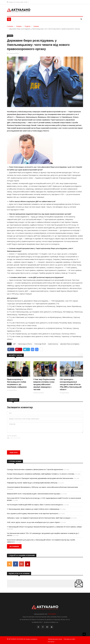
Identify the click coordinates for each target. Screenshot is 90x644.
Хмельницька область (25, 344)
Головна (10, 26)
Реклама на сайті (69, 639)
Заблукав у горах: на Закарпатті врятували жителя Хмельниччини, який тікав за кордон (39, 518)
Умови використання (55, 639)
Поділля (27, 26)
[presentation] (23, 443)
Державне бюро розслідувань (70, 344)
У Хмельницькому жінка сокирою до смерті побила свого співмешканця (33, 509)
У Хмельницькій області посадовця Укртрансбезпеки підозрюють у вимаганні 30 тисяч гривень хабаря (44, 527)
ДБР (14, 344)
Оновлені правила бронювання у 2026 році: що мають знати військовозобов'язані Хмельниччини (42, 487)
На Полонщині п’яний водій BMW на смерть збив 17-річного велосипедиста (35, 505)
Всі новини (14, 546)
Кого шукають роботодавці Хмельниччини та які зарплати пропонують (33, 513)
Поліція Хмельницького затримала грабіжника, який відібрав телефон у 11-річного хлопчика (41, 474)
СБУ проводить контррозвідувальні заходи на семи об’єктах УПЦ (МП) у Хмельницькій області (71, 384)
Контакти (51, 641)
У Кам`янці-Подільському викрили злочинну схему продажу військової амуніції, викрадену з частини (44, 384)
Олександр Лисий (40, 344)
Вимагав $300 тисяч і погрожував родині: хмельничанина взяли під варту (34, 494)
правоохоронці (53, 344)
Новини (19, 26)
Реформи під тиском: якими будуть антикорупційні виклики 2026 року (32, 483)
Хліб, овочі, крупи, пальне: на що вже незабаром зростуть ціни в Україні (33, 522)
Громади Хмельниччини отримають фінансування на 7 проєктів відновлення (35, 469)
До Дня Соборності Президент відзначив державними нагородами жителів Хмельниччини (40, 478)
